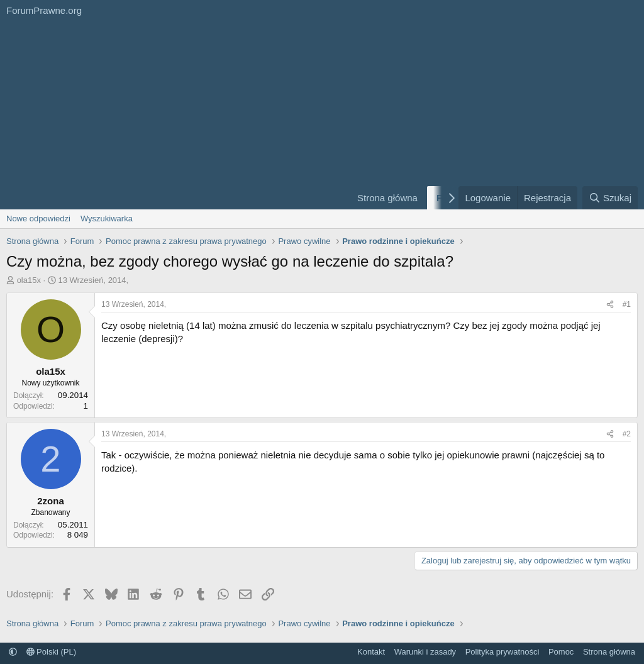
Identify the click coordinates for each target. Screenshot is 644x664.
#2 (627, 434)
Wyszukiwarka (107, 219)
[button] (13, 652)
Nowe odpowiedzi (38, 219)
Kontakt (371, 652)
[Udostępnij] (610, 305)
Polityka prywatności (502, 652)
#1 (627, 304)
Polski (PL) (51, 652)
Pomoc (561, 652)
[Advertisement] (171, 115)
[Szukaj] (610, 198)
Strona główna (387, 198)
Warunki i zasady (425, 652)
